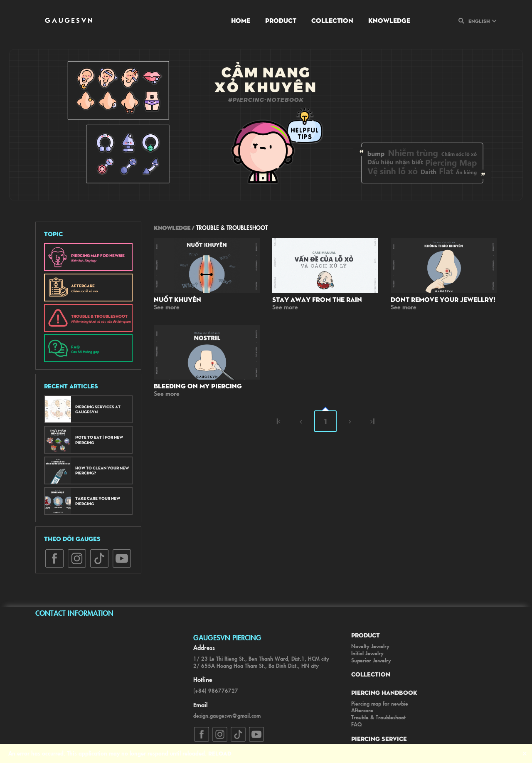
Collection (332, 20)
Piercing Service (379, 738)
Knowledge (389, 20)
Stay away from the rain (317, 299)
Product (281, 20)
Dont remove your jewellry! (443, 299)
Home (241, 20)
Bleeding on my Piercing (198, 386)
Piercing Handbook (384, 692)
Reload (220, 753)
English (479, 21)
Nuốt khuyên (177, 299)
